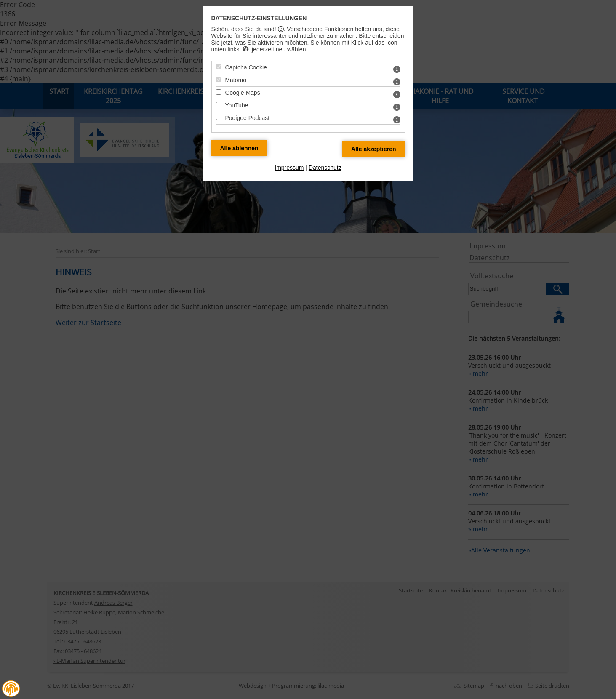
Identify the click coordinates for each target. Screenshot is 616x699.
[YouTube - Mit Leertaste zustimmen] (219, 105)
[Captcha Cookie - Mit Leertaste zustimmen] (219, 67)
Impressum (289, 168)
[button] (11, 689)
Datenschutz (325, 168)
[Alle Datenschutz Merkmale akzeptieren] (374, 149)
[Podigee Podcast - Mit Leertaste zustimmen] (219, 117)
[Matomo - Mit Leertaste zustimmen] (219, 79)
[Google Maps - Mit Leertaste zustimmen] (219, 92)
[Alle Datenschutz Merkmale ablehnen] (239, 148)
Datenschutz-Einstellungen (259, 18)
